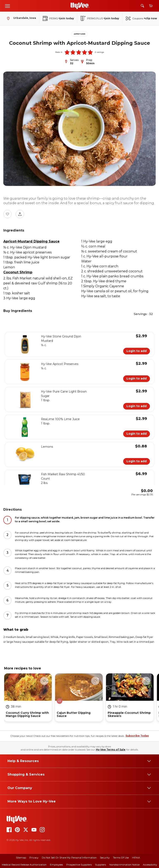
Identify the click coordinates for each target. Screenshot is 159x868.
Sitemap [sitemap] (21, 858)
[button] (67, 52)
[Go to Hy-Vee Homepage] (80, 6)
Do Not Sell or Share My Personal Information (69, 858)
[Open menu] (7, 6)
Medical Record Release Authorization (24, 865)
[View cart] (151, 6)
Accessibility (150, 865)
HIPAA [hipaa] (136, 858)
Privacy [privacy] (34, 858)
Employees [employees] (56, 865)
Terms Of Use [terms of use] (121, 858)
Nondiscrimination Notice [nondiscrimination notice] (124, 865)
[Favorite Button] (7, 214)
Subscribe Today (137, 736)
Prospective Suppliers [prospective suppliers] (79, 865)
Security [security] (105, 858)
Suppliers (101, 865)
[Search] (142, 6)
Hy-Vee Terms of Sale (111, 750)
